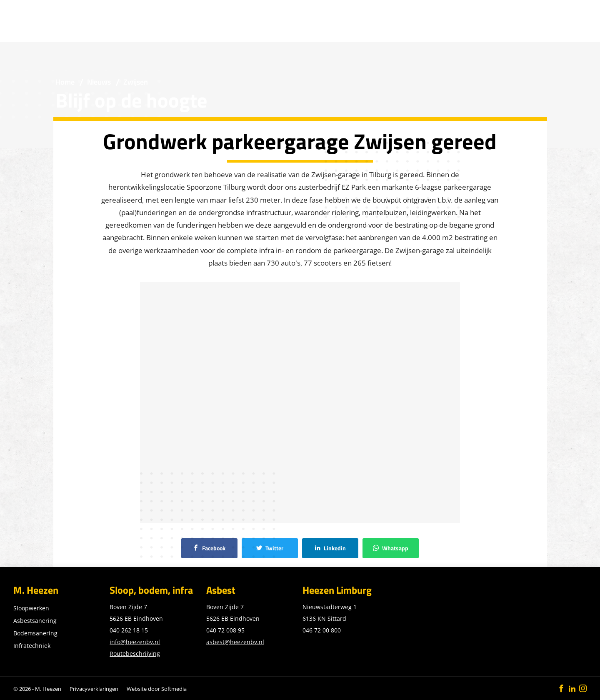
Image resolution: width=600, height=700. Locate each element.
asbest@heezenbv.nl (235, 642)
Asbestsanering (35, 621)
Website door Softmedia (157, 689)
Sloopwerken (31, 608)
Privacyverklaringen (94, 689)
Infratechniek (32, 646)
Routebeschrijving (135, 654)
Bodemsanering (35, 633)
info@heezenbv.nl (135, 642)
